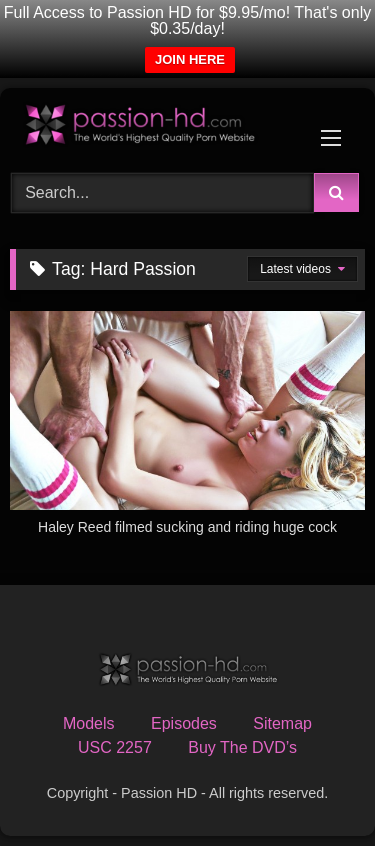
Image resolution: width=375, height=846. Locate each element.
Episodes (184, 723)
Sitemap (282, 723)
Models (89, 723)
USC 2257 (115, 747)
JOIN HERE (190, 59)
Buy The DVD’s (242, 747)
